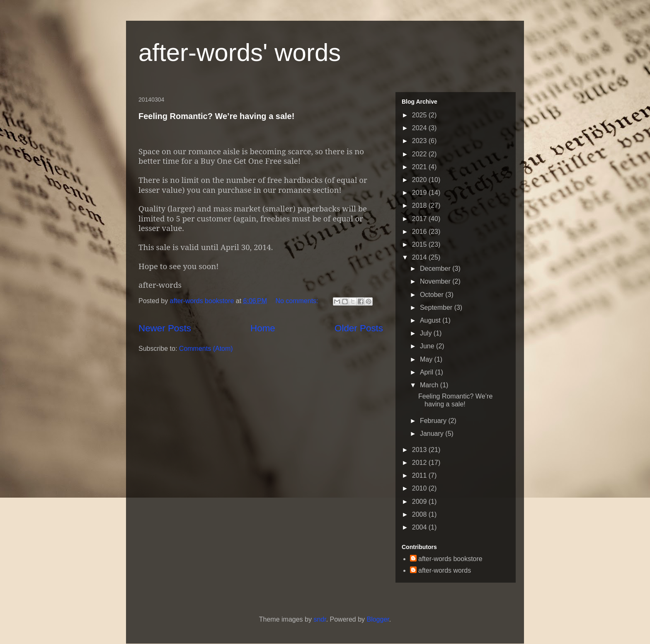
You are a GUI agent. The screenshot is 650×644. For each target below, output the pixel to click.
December (436, 269)
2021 (420, 167)
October (433, 295)
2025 (420, 115)
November (436, 281)
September (437, 307)
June (428, 346)
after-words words (445, 570)
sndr (320, 619)
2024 (420, 128)
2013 (420, 450)
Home (263, 328)
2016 (420, 232)
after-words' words (240, 52)
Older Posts (359, 328)
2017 (420, 219)
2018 (420, 205)
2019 (420, 193)
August (431, 320)
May (427, 359)
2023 (420, 141)
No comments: (298, 301)
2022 (420, 154)
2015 (420, 244)
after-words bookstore (203, 301)
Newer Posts (165, 328)
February (434, 421)
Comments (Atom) (206, 349)
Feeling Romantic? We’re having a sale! (216, 116)
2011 (420, 475)
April (427, 372)
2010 (420, 488)
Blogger (378, 619)
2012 (420, 463)
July (427, 333)
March (430, 385)
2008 (420, 514)
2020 (420, 180)
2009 (420, 502)
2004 (420, 527)
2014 (420, 257)
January (433, 434)
